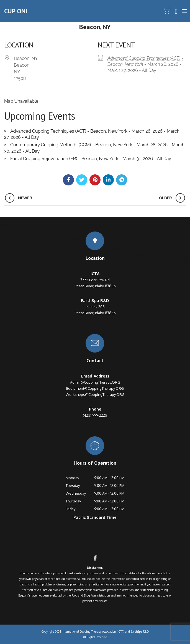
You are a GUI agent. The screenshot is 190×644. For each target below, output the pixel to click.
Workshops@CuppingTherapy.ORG (95, 394)
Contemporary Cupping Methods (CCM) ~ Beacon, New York (71, 145)
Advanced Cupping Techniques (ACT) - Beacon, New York (69, 131)
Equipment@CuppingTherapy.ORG (95, 388)
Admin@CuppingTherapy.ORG (95, 382)
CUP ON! (16, 11)
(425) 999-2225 (95, 415)
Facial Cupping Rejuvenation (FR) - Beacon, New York (64, 159)
